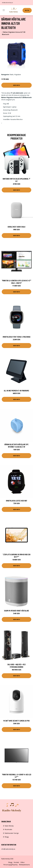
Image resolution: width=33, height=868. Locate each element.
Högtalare (18, 75)
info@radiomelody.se (7, 3)
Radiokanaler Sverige (12, 833)
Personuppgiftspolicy (11, 865)
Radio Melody (9, 826)
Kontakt (16, 862)
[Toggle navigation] (4, 10)
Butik (27, 10)
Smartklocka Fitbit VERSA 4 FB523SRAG (16, 337)
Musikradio (8, 829)
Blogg (7, 837)
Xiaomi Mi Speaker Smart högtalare (16, 611)
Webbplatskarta (24, 865)
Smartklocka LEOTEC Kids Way (16, 501)
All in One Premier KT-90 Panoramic (16, 391)
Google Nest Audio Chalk (16, 227)
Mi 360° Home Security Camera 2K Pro (16, 721)
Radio (12, 75)
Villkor (23, 862)
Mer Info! (17, 85)
